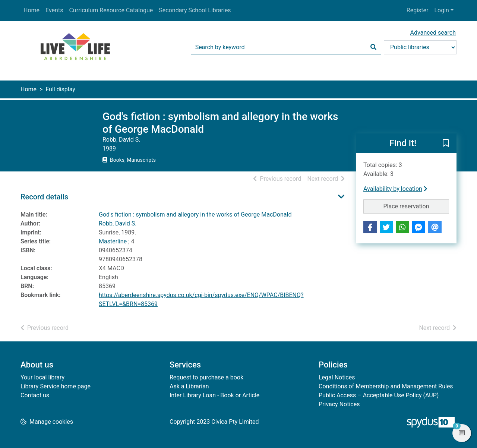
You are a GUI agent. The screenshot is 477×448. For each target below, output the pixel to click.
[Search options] (420, 47)
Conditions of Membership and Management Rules (386, 386)
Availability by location (395, 189)
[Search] (373, 47)
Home (31, 10)
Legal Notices (337, 377)
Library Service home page (56, 386)
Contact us (35, 395)
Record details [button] (44, 197)
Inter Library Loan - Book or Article (214, 395)
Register (418, 10)
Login (441, 10)
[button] (446, 144)
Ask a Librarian (189, 386)
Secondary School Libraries (195, 10)
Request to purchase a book (206, 377)
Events (54, 10)
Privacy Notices (339, 404)
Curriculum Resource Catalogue (111, 10)
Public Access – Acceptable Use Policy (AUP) (379, 395)
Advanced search (433, 33)
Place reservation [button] (416, 206)
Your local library (42, 377)
